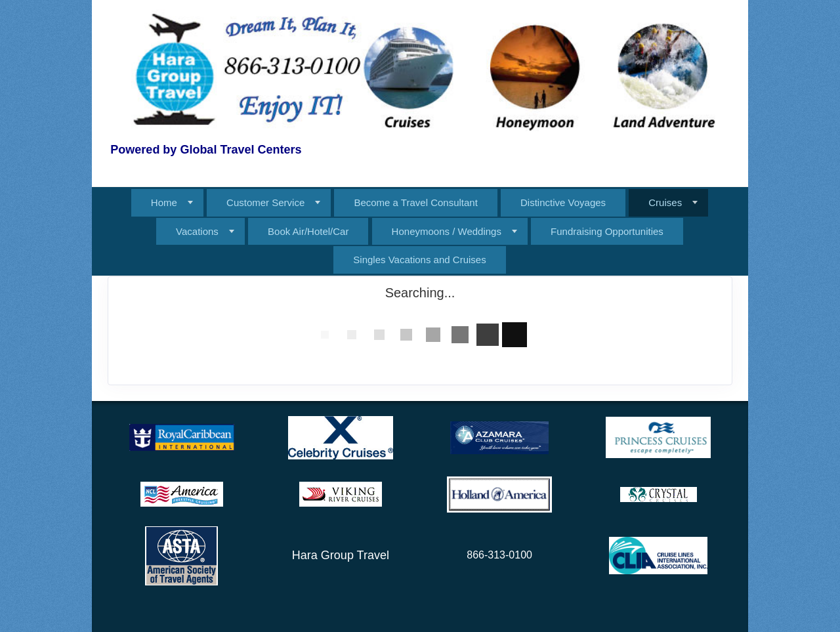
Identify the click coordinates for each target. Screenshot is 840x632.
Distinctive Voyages (563, 202)
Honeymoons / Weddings (447, 231)
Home (164, 202)
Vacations (197, 231)
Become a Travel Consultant (415, 202)
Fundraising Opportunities (607, 231)
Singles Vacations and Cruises (419, 260)
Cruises (665, 202)
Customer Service (265, 202)
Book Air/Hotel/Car (308, 231)
